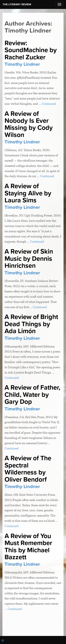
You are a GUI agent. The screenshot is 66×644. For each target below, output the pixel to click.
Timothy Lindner (22, 64)
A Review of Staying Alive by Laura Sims (28, 193)
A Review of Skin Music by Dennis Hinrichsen (29, 259)
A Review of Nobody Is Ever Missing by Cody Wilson (29, 124)
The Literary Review (17, 4)
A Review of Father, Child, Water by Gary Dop (32, 395)
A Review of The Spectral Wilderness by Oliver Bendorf (28, 469)
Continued (49, 104)
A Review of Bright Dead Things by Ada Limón (31, 324)
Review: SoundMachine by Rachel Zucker (31, 50)
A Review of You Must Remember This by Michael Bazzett (28, 547)
